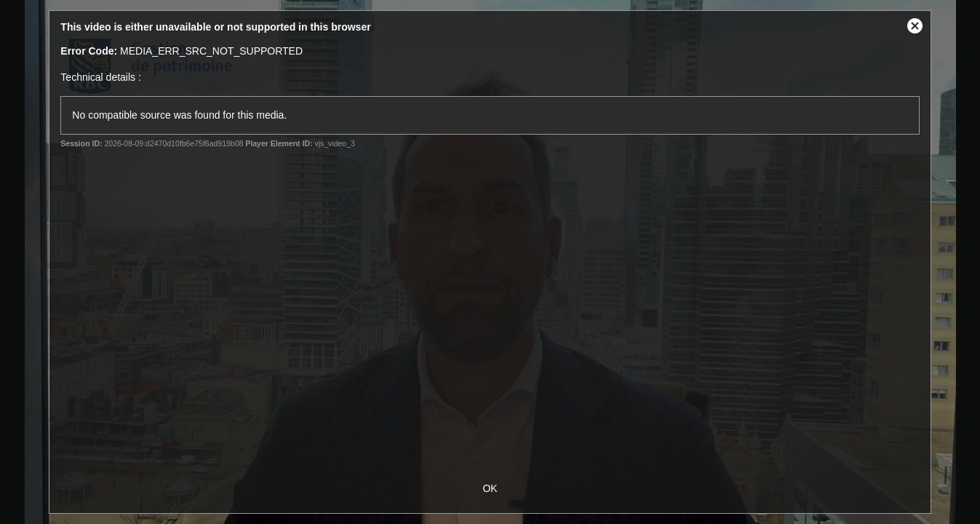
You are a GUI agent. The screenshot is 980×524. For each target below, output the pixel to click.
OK (490, 488)
